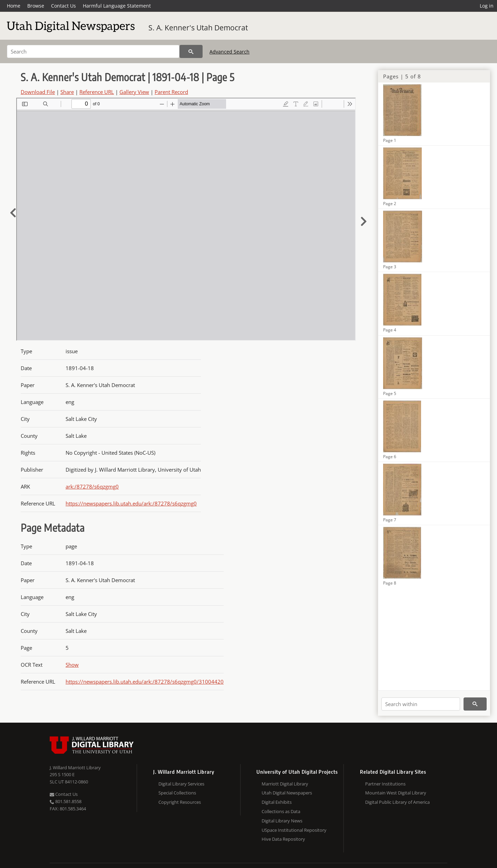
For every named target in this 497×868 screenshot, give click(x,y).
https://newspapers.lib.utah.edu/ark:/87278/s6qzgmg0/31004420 (145, 682)
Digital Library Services (181, 784)
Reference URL (97, 92)
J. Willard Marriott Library (75, 768)
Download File (38, 92)
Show (72, 665)
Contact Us (64, 6)
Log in (487, 6)
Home (14, 6)
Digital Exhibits (277, 802)
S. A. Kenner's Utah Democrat (198, 28)
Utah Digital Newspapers (287, 793)
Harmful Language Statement (117, 6)
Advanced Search (230, 52)
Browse (36, 6)
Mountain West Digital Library (396, 793)
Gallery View (134, 92)
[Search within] (421, 704)
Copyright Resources (180, 802)
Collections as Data (281, 811)
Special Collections (177, 793)
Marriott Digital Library (285, 784)
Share (67, 92)
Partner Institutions (385, 784)
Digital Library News (282, 821)
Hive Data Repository (283, 839)
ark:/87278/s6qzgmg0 (92, 486)
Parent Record (171, 92)
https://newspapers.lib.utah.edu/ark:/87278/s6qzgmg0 (131, 503)
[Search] (93, 51)
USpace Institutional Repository (294, 830)
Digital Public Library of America (397, 802)
